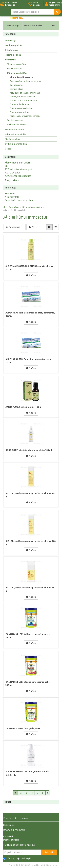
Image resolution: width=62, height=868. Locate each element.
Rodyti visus (12, 180)
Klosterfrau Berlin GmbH (17, 163)
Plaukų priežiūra (15, 69)
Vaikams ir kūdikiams (17, 125)
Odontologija (11, 50)
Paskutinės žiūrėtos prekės (19, 200)
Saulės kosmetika (15, 120)
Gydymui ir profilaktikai (16, 144)
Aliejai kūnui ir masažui (22, 77)
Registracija (9, 825)
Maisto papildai (12, 139)
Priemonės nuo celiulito (21, 108)
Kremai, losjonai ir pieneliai (22, 97)
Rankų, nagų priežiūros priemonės (26, 116)
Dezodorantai (16, 85)
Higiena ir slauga (13, 55)
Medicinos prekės (33, 25)
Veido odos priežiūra (17, 64)
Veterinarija (13, 25)
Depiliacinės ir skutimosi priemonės (26, 81)
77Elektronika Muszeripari (18, 169)
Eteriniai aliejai (17, 89)
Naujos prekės (12, 197)
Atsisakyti (24, 859)
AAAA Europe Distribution (18, 176)
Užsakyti (9, 859)
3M (7, 166)
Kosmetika (11, 60)
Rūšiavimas (14, 227)
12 (33, 227)
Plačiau (31, 275)
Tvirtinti (49, 852)
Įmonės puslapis (11, 840)
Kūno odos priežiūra (17, 73)
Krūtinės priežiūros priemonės (24, 100)
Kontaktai (10, 193)
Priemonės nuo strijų (19, 112)
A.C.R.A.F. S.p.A (12, 173)
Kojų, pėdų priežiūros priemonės (25, 93)
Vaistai (8, 149)
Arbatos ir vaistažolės (15, 134)
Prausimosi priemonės (20, 104)
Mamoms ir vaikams (15, 130)
